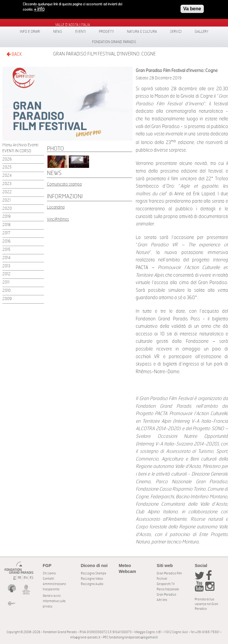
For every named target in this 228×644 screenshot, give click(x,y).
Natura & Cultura (142, 32)
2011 (6, 282)
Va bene (192, 8)
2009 (7, 299)
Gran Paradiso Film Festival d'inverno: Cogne (104, 54)
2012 (6, 274)
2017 (6, 233)
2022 (7, 192)
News (58, 32)
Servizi (176, 32)
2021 (6, 200)
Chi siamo (49, 573)
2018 (6, 225)
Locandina (56, 207)
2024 (7, 176)
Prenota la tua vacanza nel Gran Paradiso (206, 604)
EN (26, 578)
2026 (7, 159)
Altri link (162, 600)
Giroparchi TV (166, 584)
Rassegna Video (92, 579)
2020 (7, 209)
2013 (6, 266)
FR (19, 578)
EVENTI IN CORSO (17, 151)
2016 (6, 241)
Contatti (48, 579)
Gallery (202, 32)
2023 (7, 184)
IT (14, 578)
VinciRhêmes (58, 219)
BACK (14, 54)
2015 (6, 250)
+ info (39, 9)
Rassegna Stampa (94, 573)
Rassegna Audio (92, 584)
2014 (6, 258)
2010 (6, 291)
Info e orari (30, 32)
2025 (7, 167)
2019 (6, 217)
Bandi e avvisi (52, 596)
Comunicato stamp (63, 184)
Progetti (106, 32)
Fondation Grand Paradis (114, 42)
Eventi (81, 32)
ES (32, 578)
